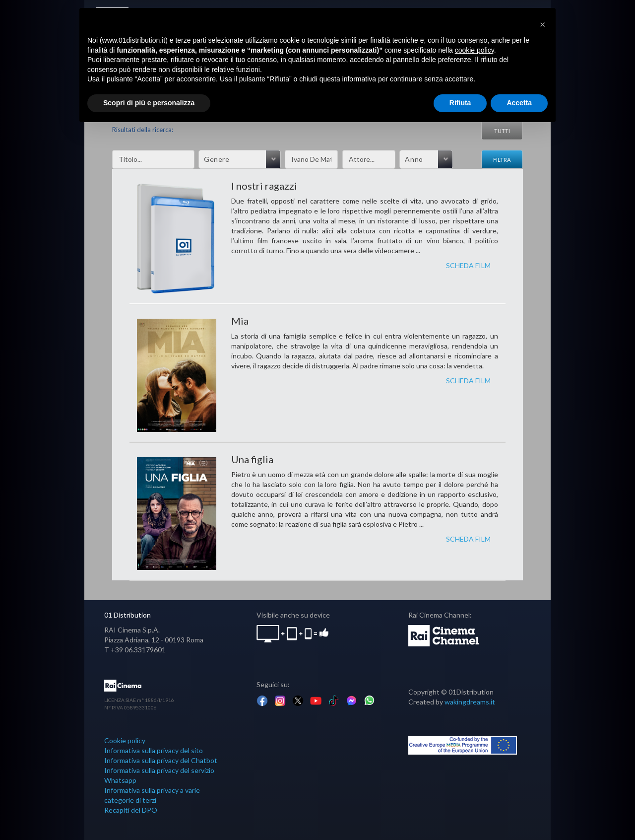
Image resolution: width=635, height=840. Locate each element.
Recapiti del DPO (131, 810)
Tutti (502, 131)
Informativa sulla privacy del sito (154, 750)
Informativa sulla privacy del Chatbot (161, 760)
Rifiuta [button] (460, 103)
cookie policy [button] (475, 50)
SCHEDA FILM (468, 265)
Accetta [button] (519, 103)
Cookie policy (125, 740)
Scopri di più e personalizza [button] (149, 103)
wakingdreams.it (470, 702)
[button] (543, 24)
